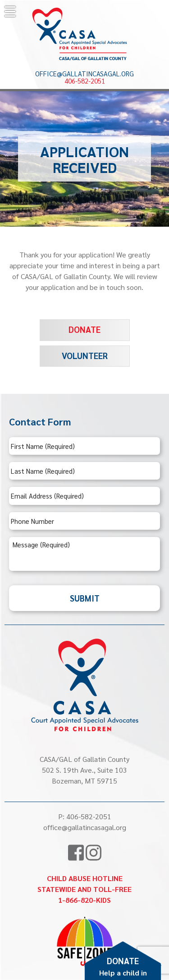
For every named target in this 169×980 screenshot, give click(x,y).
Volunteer (85, 355)
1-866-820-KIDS (84, 900)
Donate (84, 329)
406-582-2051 (85, 81)
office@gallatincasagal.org (84, 74)
